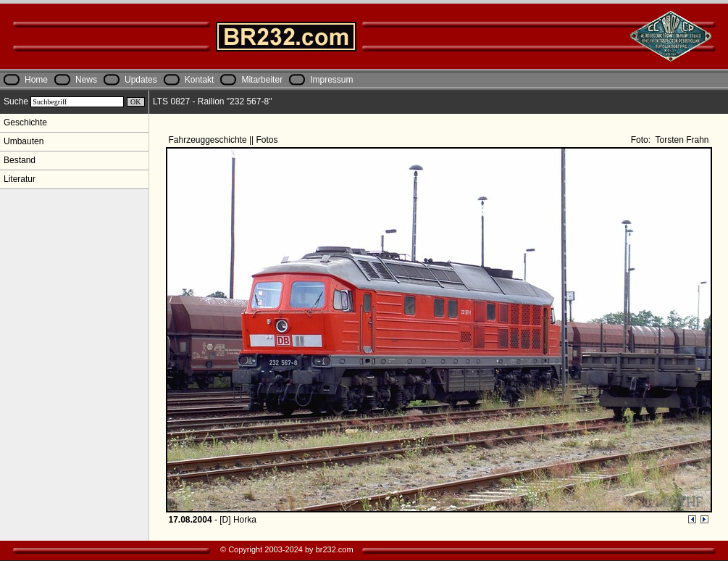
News (86, 80)
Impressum (331, 80)
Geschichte (25, 122)
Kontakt (200, 80)
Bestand (20, 160)
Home (36, 80)
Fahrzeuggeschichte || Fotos (225, 140)
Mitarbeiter (262, 80)
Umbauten (24, 141)
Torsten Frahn (681, 140)
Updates (141, 80)
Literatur (20, 179)
